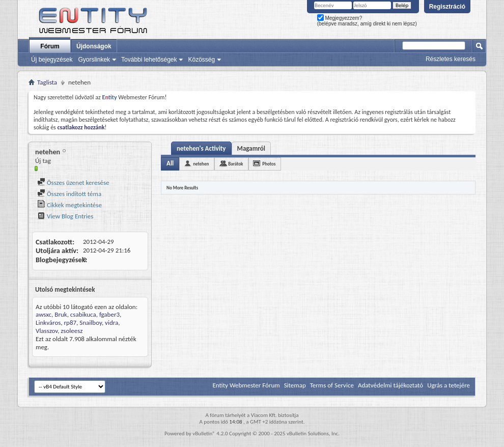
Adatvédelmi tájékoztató (390, 385)
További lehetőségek (149, 60)
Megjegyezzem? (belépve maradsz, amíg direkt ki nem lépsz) (367, 21)
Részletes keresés (451, 59)
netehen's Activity (201, 148)
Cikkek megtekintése (69, 205)
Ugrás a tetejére (449, 385)
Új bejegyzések (52, 60)
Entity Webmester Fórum (246, 385)
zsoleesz (72, 331)
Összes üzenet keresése (73, 183)
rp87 (71, 323)
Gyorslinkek (94, 60)
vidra (111, 323)
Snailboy (91, 323)
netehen (201, 164)
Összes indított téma (69, 194)
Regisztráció (447, 7)
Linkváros (48, 323)
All (170, 163)
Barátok (235, 164)
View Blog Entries (65, 216)
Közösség (201, 60)
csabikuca (83, 314)
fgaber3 (109, 314)
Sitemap (295, 385)
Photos (269, 164)
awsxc (44, 314)
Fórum (50, 46)
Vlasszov (47, 331)
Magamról (251, 148)
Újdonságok (94, 46)
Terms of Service (332, 385)
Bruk (61, 314)
